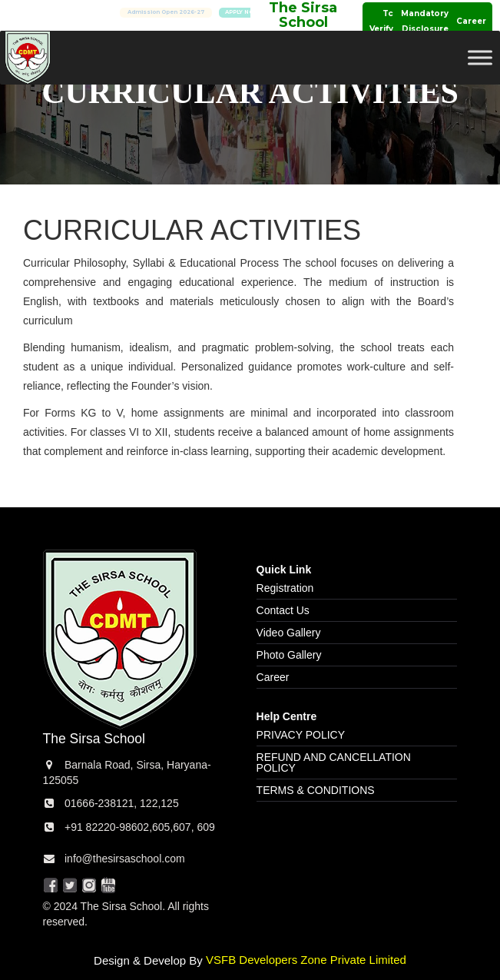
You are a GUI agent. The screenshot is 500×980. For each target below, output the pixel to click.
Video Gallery (289, 633)
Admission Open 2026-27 (190, 12)
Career (471, 21)
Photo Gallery (289, 655)
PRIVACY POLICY (301, 735)
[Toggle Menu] (480, 57)
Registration (285, 588)
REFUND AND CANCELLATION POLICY (334, 762)
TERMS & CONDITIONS (316, 790)
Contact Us (283, 610)
